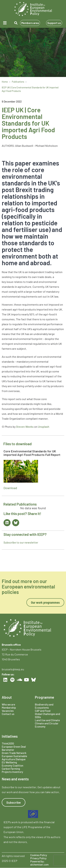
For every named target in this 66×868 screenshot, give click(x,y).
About (7, 697)
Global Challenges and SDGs (47, 715)
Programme (44, 697)
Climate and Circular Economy (47, 725)
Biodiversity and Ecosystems (44, 706)
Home (5, 82)
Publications (18, 82)
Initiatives (10, 736)
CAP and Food (43, 711)
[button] (5, 23)
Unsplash (44, 427)
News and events (15, 779)
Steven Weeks (25, 427)
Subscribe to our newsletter (21, 542)
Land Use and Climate (47, 720)
